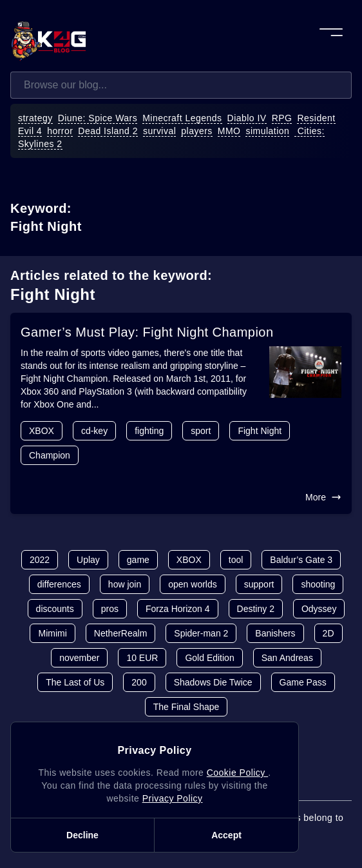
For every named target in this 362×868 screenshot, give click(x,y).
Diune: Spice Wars (98, 118)
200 (139, 682)
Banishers (275, 633)
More (323, 497)
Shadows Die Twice (213, 682)
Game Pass (303, 682)
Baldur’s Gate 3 (301, 560)
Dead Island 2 (108, 131)
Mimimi (52, 633)
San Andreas (287, 658)
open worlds (193, 584)
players (197, 131)
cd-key (94, 431)
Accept (226, 835)
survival (159, 131)
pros (110, 609)
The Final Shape (186, 707)
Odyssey (319, 609)
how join (125, 584)
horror (60, 131)
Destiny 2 (256, 609)
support (259, 584)
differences (59, 584)
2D (329, 633)
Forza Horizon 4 (178, 609)
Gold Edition (209, 658)
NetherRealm (120, 633)
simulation (267, 131)
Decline (82, 835)
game (138, 560)
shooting (318, 584)
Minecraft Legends (182, 118)
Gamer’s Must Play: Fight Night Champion (147, 332)
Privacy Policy (173, 798)
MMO (229, 131)
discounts (55, 609)
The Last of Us (75, 682)
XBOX (42, 431)
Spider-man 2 (201, 633)
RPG (282, 118)
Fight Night (260, 431)
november (79, 658)
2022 (40, 560)
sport (201, 431)
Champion (50, 455)
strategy (35, 118)
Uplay (88, 560)
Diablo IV (247, 118)
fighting (149, 431)
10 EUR (142, 658)
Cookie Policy (237, 773)
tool (236, 560)
